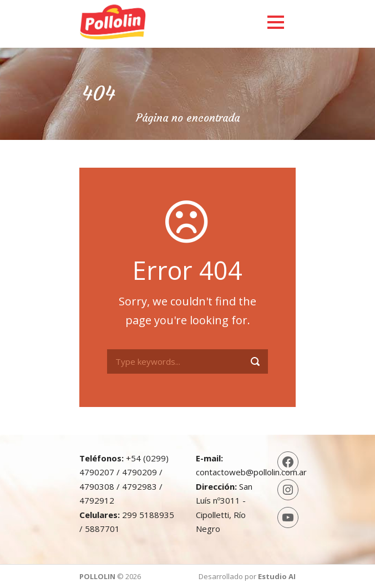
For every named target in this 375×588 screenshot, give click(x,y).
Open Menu (275, 22)
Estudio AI (277, 576)
